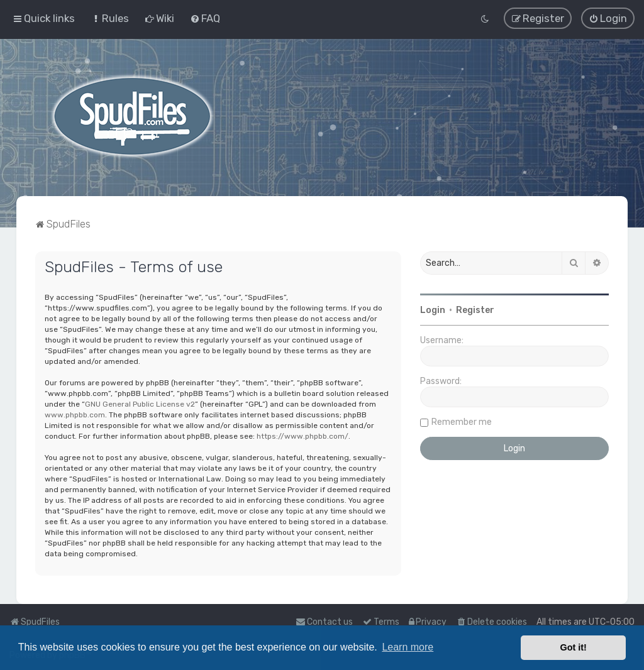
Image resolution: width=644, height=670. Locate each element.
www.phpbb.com (75, 414)
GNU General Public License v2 (140, 404)
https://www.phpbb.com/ (303, 436)
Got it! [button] (574, 647)
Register (475, 310)
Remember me (462, 421)
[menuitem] (110, 18)
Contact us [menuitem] (324, 622)
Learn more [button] (408, 647)
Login (433, 310)
